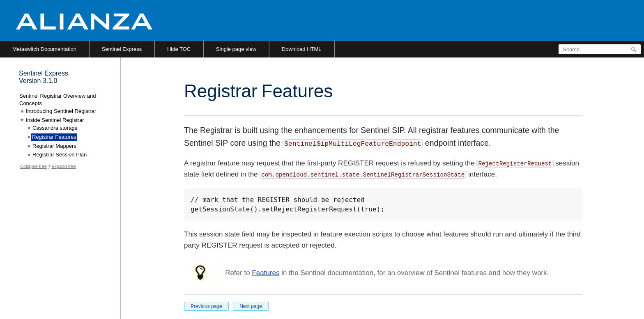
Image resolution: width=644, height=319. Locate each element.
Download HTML (302, 49)
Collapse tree (33, 166)
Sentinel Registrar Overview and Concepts (57, 100)
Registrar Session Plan (60, 155)
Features (266, 273)
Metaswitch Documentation (44, 49)
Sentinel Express (122, 49)
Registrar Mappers (54, 146)
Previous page (206, 306)
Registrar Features (54, 137)
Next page (251, 306)
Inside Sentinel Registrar (55, 120)
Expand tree (63, 166)
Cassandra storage (55, 128)
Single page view (236, 49)
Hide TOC (179, 49)
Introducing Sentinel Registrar (61, 111)
